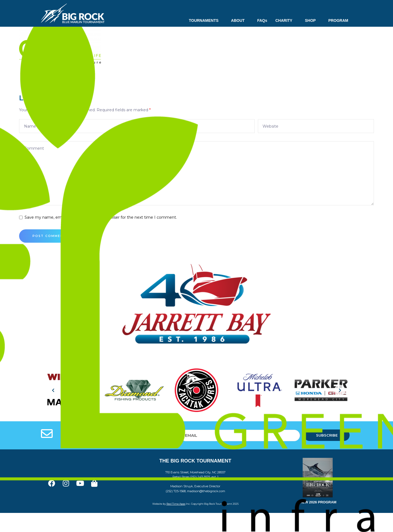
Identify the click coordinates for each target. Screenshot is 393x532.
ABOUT (240, 20)
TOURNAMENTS (206, 20)
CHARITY (286, 20)
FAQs (262, 20)
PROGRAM (338, 20)
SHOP (312, 20)
